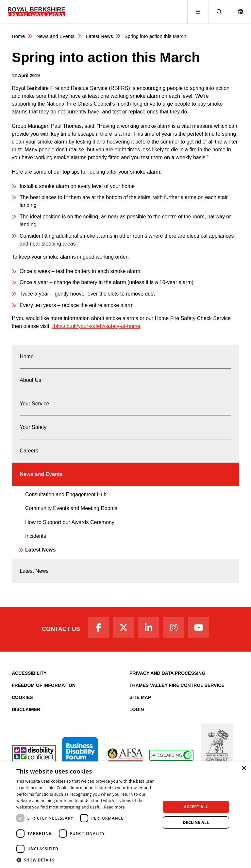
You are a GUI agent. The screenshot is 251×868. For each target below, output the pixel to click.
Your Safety (33, 427)
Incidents (36, 536)
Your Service (34, 404)
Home (27, 357)
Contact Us (61, 629)
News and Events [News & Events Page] (55, 36)
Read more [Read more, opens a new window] (114, 807)
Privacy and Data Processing (167, 673)
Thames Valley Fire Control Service (177, 685)
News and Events (41, 474)
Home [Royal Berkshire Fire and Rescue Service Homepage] (18, 36)
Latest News (40, 550)
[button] (219, 12)
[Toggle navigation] (198, 12)
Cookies (22, 697)
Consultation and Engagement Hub (66, 494)
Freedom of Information (44, 685)
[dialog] (125, 815)
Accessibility (29, 673)
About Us (30, 380)
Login (137, 709)
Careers (29, 451)
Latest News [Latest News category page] (100, 36)
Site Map (140, 697)
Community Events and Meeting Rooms (71, 508)
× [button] (244, 768)
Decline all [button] (196, 822)
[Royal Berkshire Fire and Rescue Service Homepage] (36, 12)
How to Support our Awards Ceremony (70, 522)
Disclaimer (26, 709)
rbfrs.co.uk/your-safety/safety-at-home (96, 326)
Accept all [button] (196, 807)
